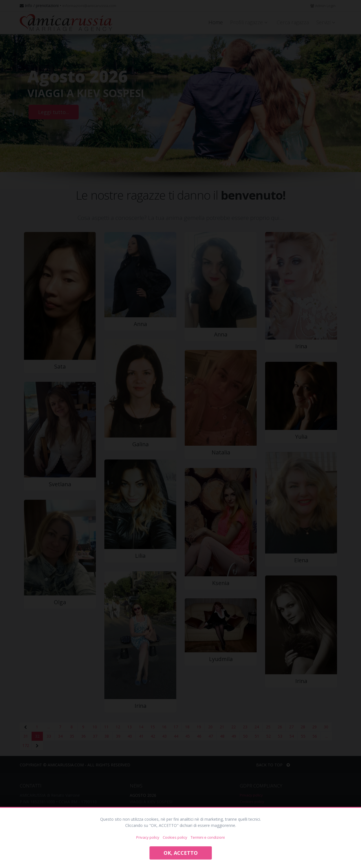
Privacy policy (148, 837)
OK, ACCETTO (181, 853)
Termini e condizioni (208, 837)
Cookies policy (175, 837)
